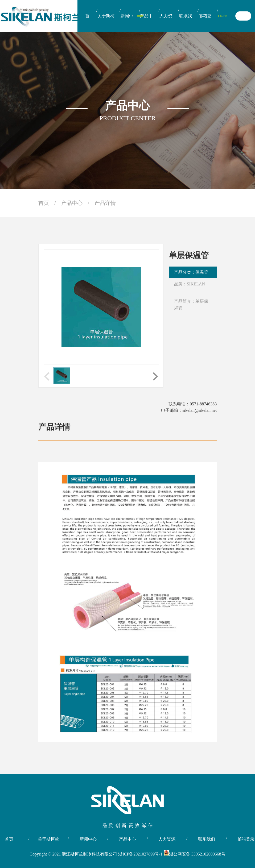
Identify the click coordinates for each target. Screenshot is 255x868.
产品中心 (146, 23)
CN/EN (223, 16)
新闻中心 (127, 23)
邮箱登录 (205, 23)
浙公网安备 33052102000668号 (195, 854)
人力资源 (166, 23)
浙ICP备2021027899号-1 (141, 854)
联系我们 (186, 23)
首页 (87, 23)
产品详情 (105, 203)
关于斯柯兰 (106, 23)
